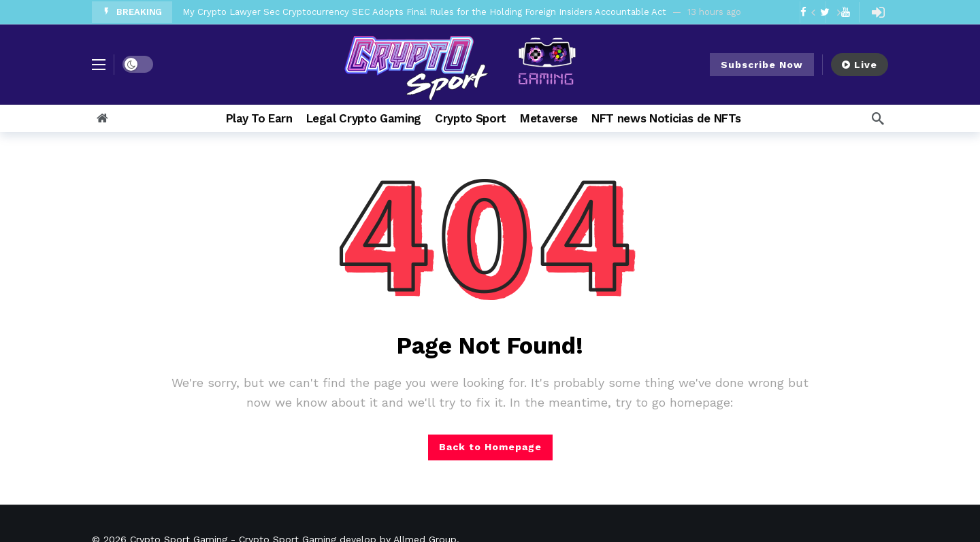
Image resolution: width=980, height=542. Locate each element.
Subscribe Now (762, 65)
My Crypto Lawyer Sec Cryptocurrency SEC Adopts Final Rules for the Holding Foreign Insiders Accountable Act (424, 12)
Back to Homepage (490, 447)
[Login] (878, 12)
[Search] (878, 118)
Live (860, 65)
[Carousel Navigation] (826, 12)
